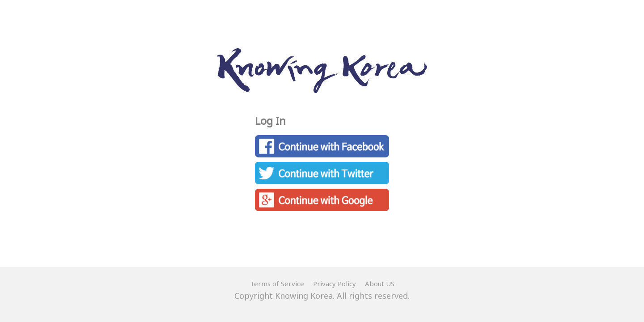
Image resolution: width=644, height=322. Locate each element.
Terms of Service (277, 284)
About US (380, 284)
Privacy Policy (335, 284)
